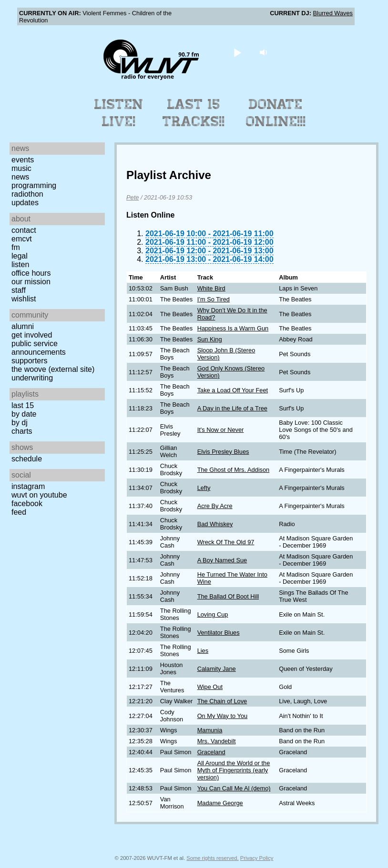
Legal (20, 256)
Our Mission (31, 282)
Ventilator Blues (219, 633)
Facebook (27, 504)
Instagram (28, 486)
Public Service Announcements (39, 348)
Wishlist (24, 299)
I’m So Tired (214, 299)
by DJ (20, 423)
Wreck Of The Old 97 (226, 542)
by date (24, 414)
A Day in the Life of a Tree (232, 408)
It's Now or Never (221, 430)
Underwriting (32, 378)
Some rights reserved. (212, 858)
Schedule (27, 459)
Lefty (204, 488)
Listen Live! (119, 113)
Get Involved (32, 335)
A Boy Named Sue (222, 560)
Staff (19, 290)
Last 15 (23, 405)
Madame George (220, 803)
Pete (133, 197)
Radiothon (27, 194)
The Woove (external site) (53, 369)
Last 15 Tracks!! (194, 113)
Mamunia (210, 730)
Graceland (211, 752)
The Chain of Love (222, 701)
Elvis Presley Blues (223, 452)
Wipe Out (210, 687)
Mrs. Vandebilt (217, 741)
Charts (22, 431)
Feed (19, 512)
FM (16, 247)
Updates (25, 203)
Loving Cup (213, 614)
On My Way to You (223, 716)
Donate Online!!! (276, 113)
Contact (24, 230)
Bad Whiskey (215, 524)
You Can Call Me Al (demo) (234, 788)
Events (23, 160)
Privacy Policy (257, 858)
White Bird (211, 288)
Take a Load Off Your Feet (233, 390)
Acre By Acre (215, 506)
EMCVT (22, 239)
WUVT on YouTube (39, 495)
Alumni (23, 326)
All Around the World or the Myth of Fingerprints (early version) (234, 770)
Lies (203, 651)
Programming (34, 185)
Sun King (210, 339)
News (20, 177)
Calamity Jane (217, 669)
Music (21, 168)
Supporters (30, 361)
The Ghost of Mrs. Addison (234, 470)
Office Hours (31, 273)
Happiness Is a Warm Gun (233, 328)
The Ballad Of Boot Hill (228, 596)
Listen (20, 264)
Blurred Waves (333, 13)
